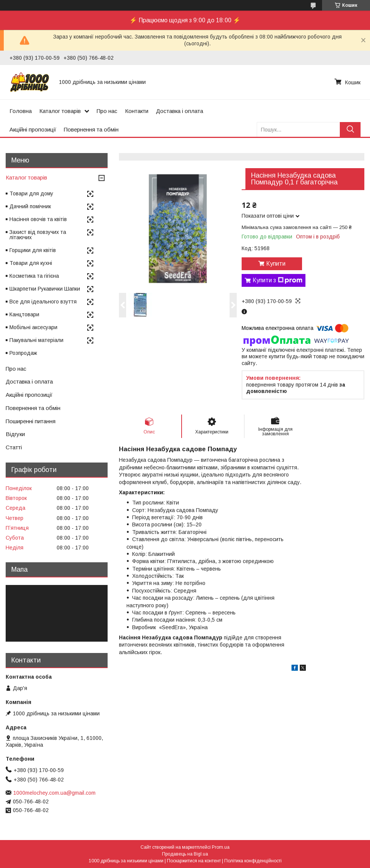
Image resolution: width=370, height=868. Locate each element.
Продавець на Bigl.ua (185, 854)
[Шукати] (350, 129)
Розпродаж (23, 353)
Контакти (137, 111)
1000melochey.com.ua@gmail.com (54, 793)
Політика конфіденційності (253, 861)
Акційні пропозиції (33, 129)
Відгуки (15, 434)
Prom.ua (221, 847)
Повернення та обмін (91, 129)
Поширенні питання (31, 421)
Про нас (107, 111)
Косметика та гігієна (34, 276)
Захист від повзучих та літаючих (38, 235)
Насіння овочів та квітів (38, 219)
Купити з (277, 280)
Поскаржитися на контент (194, 861)
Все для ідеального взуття (43, 302)
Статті (14, 447)
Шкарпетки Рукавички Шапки (45, 289)
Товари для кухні (31, 263)
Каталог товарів (60, 111)
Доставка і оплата (180, 111)
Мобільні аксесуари (33, 327)
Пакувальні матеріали (36, 340)
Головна (21, 111)
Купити (276, 264)
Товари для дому (31, 193)
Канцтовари (24, 314)
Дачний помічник (30, 206)
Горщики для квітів (33, 250)
